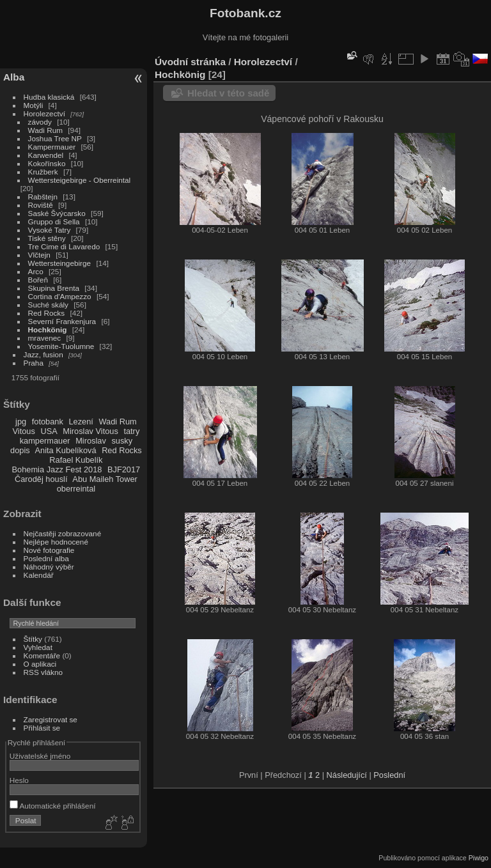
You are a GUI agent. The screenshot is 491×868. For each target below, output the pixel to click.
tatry (131, 431)
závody (40, 122)
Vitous (24, 431)
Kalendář (39, 575)
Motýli (34, 105)
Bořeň (38, 280)
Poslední (389, 775)
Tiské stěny (47, 238)
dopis (20, 450)
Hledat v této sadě (228, 93)
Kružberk (43, 172)
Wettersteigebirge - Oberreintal (80, 180)
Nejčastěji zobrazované (63, 533)
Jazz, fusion (43, 354)
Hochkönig (48, 329)
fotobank (48, 422)
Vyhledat (38, 647)
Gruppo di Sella (54, 221)
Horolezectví (44, 113)
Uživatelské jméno (40, 756)
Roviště (41, 205)
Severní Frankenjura (62, 321)
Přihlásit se (42, 728)
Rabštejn (43, 197)
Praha (34, 363)
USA (49, 431)
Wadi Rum (45, 130)
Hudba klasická (49, 97)
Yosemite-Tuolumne (61, 346)
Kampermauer (52, 147)
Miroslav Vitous (90, 431)
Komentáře (42, 655)
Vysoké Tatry (50, 230)
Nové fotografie (49, 550)
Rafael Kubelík (76, 460)
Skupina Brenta (54, 288)
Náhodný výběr (49, 567)
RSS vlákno (43, 672)
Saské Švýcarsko (57, 213)
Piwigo (479, 858)
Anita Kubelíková (66, 450)
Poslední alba (46, 558)
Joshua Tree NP (55, 138)
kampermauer (45, 441)
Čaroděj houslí (41, 479)
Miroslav (91, 441)
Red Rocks (47, 313)
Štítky (33, 639)
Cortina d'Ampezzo (60, 296)
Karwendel (46, 155)
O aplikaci (40, 664)
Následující (347, 775)
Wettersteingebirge (60, 263)
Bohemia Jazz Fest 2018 (57, 469)
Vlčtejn (39, 255)
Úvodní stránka (190, 62)
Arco (36, 271)
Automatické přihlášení (53, 806)
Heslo (19, 780)
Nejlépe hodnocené (56, 542)
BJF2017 (124, 469)
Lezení (81, 422)
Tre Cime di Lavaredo (64, 246)
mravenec (45, 338)
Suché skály (48, 305)
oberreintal (76, 489)
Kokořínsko (47, 163)
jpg (21, 422)
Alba (14, 77)
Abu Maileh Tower (105, 479)
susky (122, 441)
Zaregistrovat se (51, 719)
